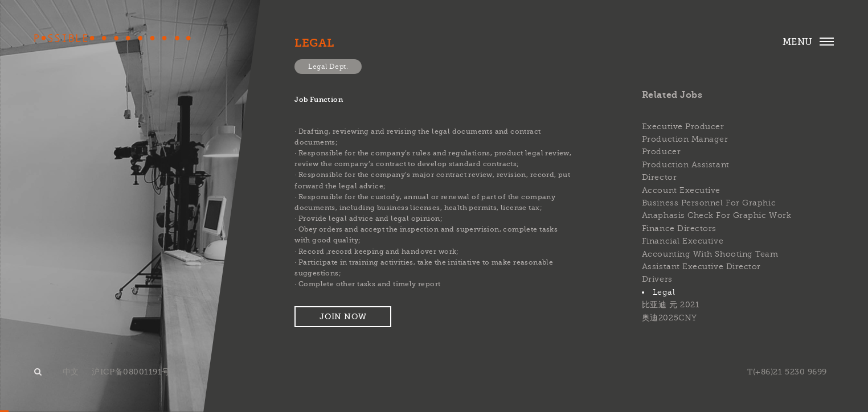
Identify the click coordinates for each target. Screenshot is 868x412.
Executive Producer (683, 127)
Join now (343, 316)
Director (659, 177)
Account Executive (681, 190)
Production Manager (685, 139)
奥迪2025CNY (670, 318)
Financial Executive (683, 241)
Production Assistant (686, 165)
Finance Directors (679, 228)
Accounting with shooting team (710, 254)
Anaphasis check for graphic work (716, 215)
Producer (661, 152)
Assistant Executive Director (701, 267)
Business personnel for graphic (709, 203)
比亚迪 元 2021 (670, 305)
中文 (71, 372)
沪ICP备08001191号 (131, 372)
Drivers (657, 279)
